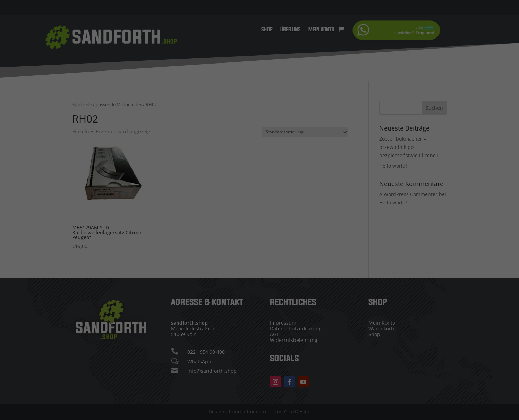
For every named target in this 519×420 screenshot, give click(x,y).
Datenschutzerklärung (304, 198)
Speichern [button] (259, 273)
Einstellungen (272, 205)
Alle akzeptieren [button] (260, 252)
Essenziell (209, 228)
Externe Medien (299, 228)
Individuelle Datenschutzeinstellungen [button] (260, 293)
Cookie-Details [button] (224, 308)
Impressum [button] (298, 308)
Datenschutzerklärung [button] (263, 308)
